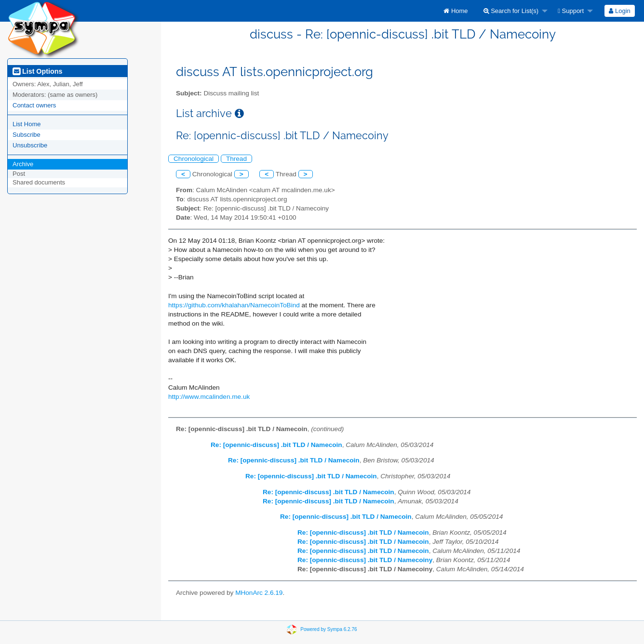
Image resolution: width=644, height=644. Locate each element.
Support (571, 11)
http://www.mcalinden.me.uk (209, 397)
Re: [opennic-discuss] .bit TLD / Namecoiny (365, 560)
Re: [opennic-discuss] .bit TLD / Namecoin (276, 445)
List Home (27, 124)
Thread (236, 159)
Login (619, 11)
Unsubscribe (30, 145)
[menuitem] (456, 11)
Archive (23, 164)
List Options (37, 71)
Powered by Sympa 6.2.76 (329, 629)
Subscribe (27, 135)
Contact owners (34, 105)
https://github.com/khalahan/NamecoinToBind (234, 305)
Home (456, 11)
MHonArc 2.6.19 (259, 593)
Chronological (194, 159)
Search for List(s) (511, 11)
